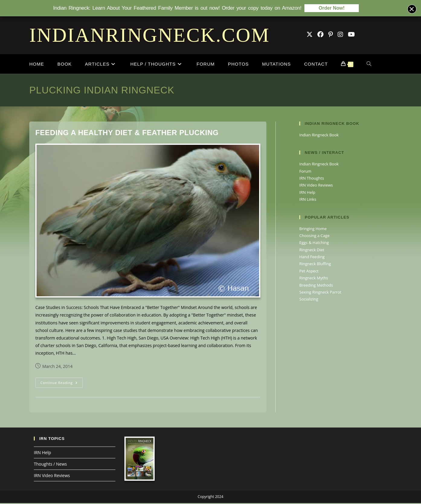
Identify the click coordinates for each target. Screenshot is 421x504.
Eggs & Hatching (314, 243)
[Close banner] (412, 9)
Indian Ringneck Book (319, 136)
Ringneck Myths (314, 279)
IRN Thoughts (312, 179)
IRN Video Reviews (316, 186)
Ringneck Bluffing (315, 265)
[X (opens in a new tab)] (310, 35)
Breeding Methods (316, 286)
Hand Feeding (312, 258)
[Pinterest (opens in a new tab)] (331, 35)
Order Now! (332, 8)
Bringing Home (313, 229)
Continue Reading (62, 385)
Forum (305, 172)
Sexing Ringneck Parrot (320, 293)
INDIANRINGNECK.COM (149, 36)
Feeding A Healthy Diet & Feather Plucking (127, 133)
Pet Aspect (309, 272)
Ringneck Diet (312, 251)
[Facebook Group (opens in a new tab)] (320, 35)
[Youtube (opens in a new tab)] (351, 35)
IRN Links (308, 200)
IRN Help (307, 193)
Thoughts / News (50, 465)
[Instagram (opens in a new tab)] (340, 35)
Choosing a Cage (314, 236)
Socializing (309, 300)
